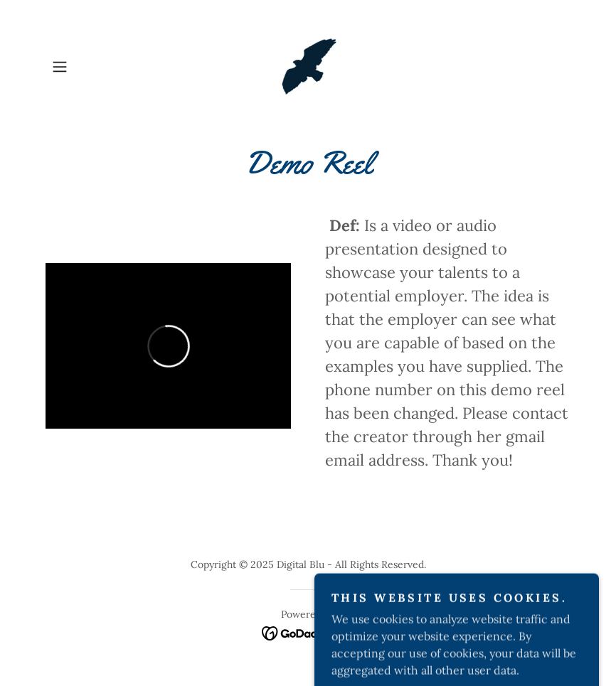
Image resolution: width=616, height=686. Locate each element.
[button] (85, 67)
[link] (308, 67)
